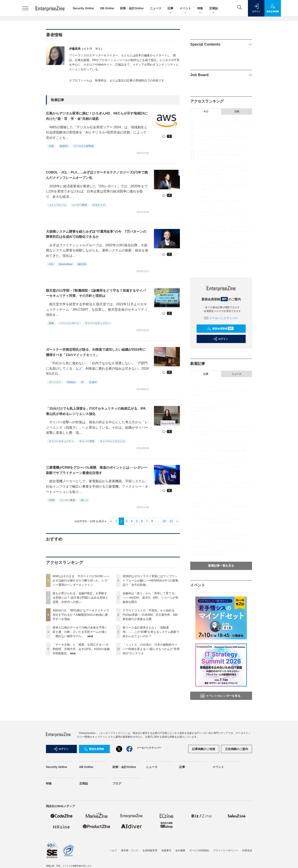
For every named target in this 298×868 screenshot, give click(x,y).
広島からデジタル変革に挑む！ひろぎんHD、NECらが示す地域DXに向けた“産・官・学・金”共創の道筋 (97, 116)
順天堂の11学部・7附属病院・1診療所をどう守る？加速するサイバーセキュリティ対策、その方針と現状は (96, 293)
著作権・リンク (130, 850)
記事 (170, 9)
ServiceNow (66, 264)
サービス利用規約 (199, 850)
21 (171, 521)
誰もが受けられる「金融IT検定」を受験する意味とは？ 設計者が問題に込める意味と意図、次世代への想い (80, 598)
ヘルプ (113, 850)
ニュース (156, 8)
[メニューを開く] (25, 8)
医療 (51, 323)
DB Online (107, 8)
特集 (200, 9)
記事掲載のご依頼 (204, 749)
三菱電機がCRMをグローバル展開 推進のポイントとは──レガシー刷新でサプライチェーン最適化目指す (97, 470)
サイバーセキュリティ (97, 323)
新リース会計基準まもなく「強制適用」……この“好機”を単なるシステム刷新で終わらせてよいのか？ (151, 632)
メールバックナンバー (221, 318)
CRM (52, 500)
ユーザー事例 (79, 205)
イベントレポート (69, 323)
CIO (51, 264)
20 (164, 521)
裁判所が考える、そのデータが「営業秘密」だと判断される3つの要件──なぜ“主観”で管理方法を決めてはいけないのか (221, 431)
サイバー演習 (87, 441)
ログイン (221, 339)
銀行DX (82, 264)
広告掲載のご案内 (237, 749)
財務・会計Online (132, 8)
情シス (84, 500)
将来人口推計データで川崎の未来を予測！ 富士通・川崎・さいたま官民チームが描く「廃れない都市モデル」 (80, 632)
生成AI (93, 382)
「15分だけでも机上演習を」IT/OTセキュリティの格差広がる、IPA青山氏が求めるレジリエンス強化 (96, 411)
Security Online (83, 8)
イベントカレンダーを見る (221, 696)
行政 (51, 146)
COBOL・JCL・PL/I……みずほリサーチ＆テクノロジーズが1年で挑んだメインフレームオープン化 (97, 175)
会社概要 (180, 850)
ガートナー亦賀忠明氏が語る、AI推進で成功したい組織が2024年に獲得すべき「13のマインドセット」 (96, 352)
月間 (237, 112)
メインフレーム (57, 205)
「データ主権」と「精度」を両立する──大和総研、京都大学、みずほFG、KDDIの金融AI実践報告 (81, 649)
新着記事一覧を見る (221, 566)
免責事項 (166, 850)
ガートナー (55, 382)
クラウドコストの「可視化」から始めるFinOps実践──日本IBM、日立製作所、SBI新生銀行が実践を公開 (150, 615)
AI (82, 382)
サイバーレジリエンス (112, 441)
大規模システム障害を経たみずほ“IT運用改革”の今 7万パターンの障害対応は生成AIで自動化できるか (96, 234)
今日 (206, 112)
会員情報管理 (150, 850)
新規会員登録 (220, 329)
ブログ (117, 783)
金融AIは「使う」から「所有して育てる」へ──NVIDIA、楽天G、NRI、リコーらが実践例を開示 (150, 598)
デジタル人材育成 (84, 146)
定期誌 (214, 9)
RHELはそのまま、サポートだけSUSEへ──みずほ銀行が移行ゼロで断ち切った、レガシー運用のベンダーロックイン (81, 580)
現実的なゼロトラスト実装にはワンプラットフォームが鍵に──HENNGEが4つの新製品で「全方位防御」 (150, 580)
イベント (185, 9)
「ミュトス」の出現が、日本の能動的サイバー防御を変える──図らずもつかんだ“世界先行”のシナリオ (151, 649)
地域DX (64, 146)
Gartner (71, 382)
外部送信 (247, 850)
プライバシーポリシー (226, 850)
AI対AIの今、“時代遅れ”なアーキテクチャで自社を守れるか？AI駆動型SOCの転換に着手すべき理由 (81, 615)
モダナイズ (99, 205)
